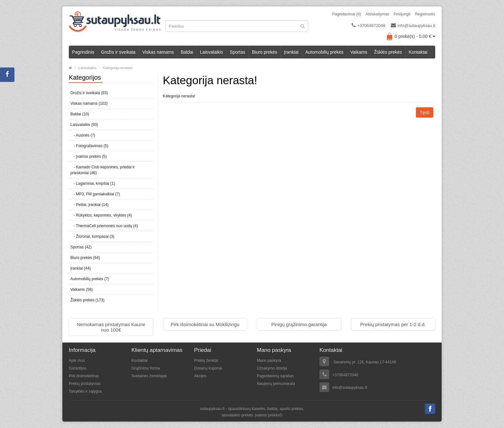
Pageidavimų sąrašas (275, 376)
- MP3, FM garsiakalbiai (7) (95, 194)
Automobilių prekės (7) (90, 279)
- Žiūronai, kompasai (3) (92, 236)
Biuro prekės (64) (85, 258)
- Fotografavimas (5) (89, 146)
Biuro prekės (265, 52)
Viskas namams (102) (89, 103)
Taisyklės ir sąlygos (85, 391)
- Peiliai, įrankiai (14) (90, 205)
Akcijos (200, 376)
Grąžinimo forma (146, 368)
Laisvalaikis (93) (84, 125)
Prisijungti (402, 14)
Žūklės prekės (388, 52)
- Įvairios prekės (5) (89, 156)
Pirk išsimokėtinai (84, 376)
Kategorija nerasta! (118, 68)
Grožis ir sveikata (118, 52)
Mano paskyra (269, 361)
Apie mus (77, 361)
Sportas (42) (81, 247)
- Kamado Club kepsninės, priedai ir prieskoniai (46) (103, 170)
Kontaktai (418, 52)
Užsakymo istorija (272, 368)
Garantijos (78, 368)
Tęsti (425, 112)
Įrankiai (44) (81, 268)
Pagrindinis (83, 52)
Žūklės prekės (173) (87, 300)
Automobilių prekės (324, 52)
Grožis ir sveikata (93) (89, 93)
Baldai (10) (80, 114)
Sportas (238, 52)
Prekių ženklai (206, 361)
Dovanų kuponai (208, 368)
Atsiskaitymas (377, 14)
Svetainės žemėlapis (149, 376)
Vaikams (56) (82, 290)
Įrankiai (291, 52)
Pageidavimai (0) (346, 14)
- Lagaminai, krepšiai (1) (93, 183)
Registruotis (425, 14)
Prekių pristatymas (85, 384)
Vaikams (359, 52)
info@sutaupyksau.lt (413, 25)
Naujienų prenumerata (276, 384)
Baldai (187, 52)
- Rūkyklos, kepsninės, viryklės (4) (101, 215)
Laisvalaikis (212, 52)
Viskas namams (158, 52)
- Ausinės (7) (83, 135)
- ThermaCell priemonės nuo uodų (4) (104, 226)
